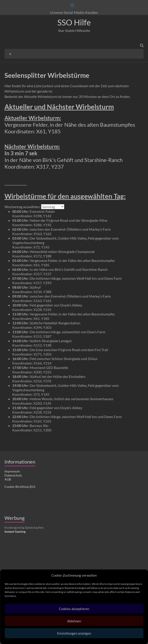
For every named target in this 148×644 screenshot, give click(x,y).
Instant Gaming (15, 531)
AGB (8, 479)
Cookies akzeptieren (74, 609)
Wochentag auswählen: (22, 207)
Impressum (12, 471)
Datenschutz (13, 475)
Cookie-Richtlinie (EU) (20, 487)
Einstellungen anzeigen (74, 633)
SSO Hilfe (74, 22)
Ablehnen (74, 621)
